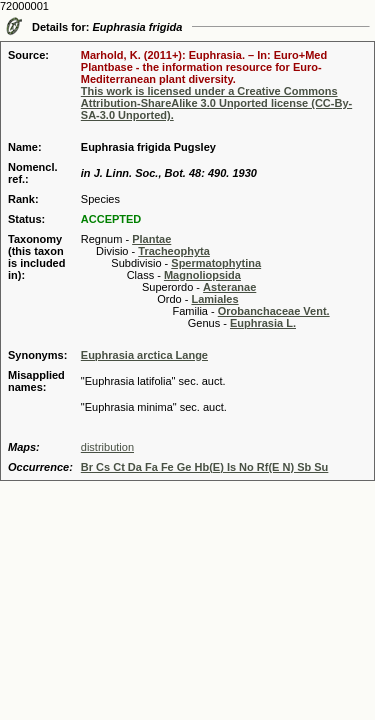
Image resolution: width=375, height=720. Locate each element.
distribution (107, 447)
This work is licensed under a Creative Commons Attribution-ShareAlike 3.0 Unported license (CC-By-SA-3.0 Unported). (216, 103)
